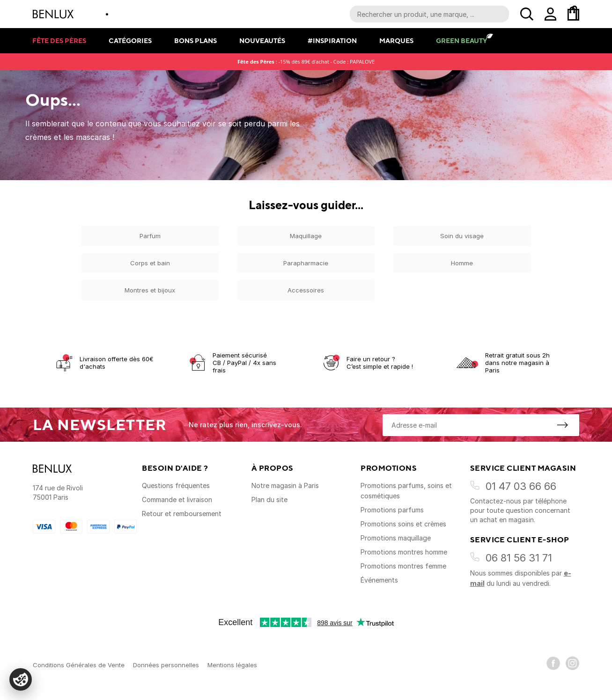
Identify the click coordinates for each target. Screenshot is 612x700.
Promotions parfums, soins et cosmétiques (406, 491)
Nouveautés (262, 40)
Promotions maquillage (396, 538)
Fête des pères (59, 40)
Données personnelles (166, 665)
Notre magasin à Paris (285, 485)
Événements (379, 580)
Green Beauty (461, 40)
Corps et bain (150, 263)
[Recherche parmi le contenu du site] (429, 14)
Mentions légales (232, 665)
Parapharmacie (306, 263)
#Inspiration (332, 40)
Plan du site (269, 499)
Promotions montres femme (403, 566)
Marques (396, 40)
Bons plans (195, 40)
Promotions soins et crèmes (403, 524)
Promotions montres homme (404, 552)
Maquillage (306, 236)
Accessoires (306, 290)
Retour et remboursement (182, 514)
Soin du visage (462, 236)
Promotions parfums (392, 510)
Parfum (150, 236)
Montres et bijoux (150, 290)
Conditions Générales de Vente (79, 665)
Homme (462, 263)
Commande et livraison (177, 499)
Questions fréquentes (176, 485)
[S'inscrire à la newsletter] (562, 425)
